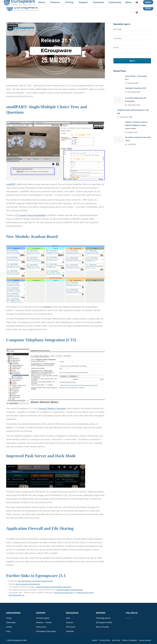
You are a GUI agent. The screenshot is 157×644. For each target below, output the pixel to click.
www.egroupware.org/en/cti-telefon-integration (54, 587)
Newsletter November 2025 (136, 88)
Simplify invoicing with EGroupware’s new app (133, 112)
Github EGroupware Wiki (64, 593)
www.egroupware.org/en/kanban (28, 584)
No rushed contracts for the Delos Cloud (138, 139)
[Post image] (118, 78)
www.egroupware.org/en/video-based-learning (35, 581)
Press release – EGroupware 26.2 (136, 78)
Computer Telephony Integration (52, 408)
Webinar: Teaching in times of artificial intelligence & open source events (136, 125)
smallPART (11, 184)
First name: (118, 29)
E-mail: (116, 47)
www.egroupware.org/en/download (70, 590)
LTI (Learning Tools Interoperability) (31, 215)
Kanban (47, 307)
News (10, 29)
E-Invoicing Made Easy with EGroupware (136, 100)
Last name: (118, 38)
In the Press (13, 25)
